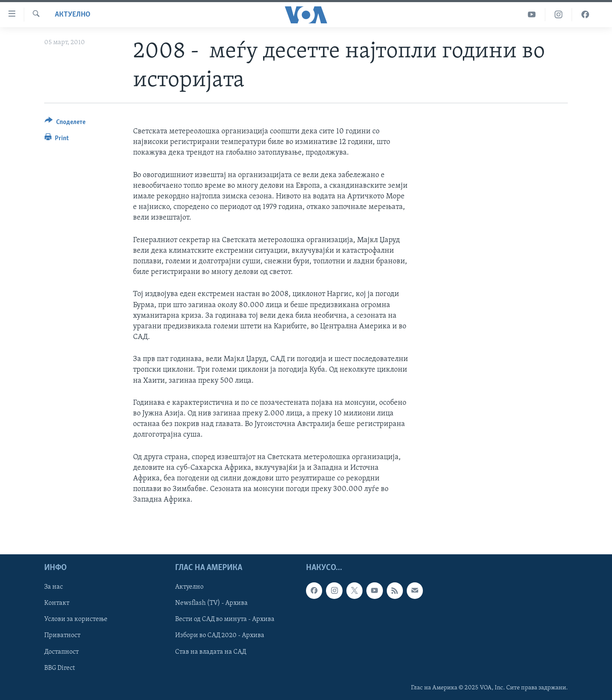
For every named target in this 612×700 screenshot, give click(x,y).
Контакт (57, 603)
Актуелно (73, 15)
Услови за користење (76, 619)
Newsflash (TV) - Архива (211, 603)
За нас (54, 587)
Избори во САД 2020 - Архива (220, 635)
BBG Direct (59, 668)
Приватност (62, 635)
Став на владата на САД (211, 652)
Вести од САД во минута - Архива (225, 619)
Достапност (61, 652)
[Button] (65, 123)
